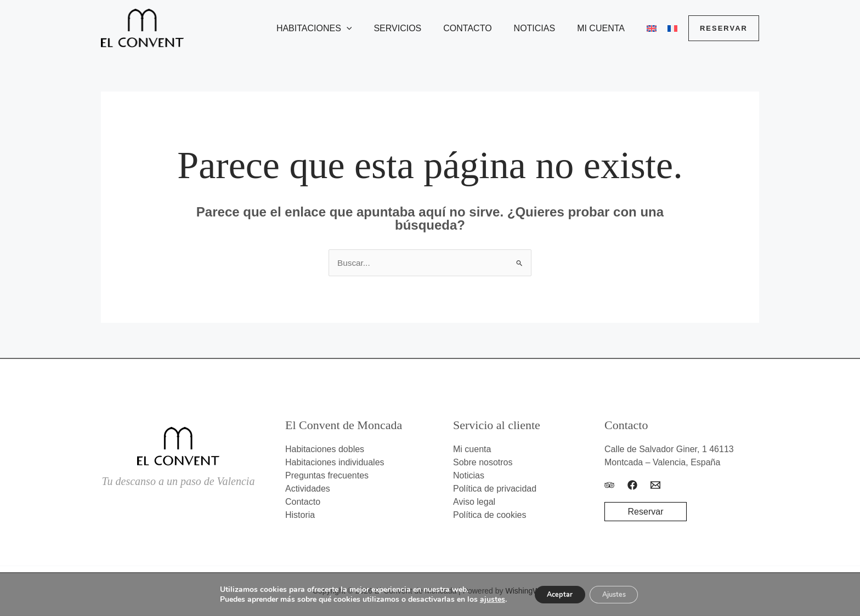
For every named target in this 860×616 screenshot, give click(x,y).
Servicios (417, 28)
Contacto (483, 28)
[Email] (655, 486)
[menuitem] (649, 28)
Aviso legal (474, 502)
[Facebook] (632, 486)
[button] (371, 28)
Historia (300, 515)
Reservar (646, 512)
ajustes (482, 598)
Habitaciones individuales (335, 463)
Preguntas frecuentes (327, 476)
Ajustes (619, 593)
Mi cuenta (607, 28)
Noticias (546, 28)
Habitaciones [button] (338, 28)
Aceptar (555, 593)
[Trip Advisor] (609, 486)
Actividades (308, 489)
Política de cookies (490, 515)
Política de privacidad (495, 489)
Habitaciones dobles (325, 450)
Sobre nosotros (483, 463)
